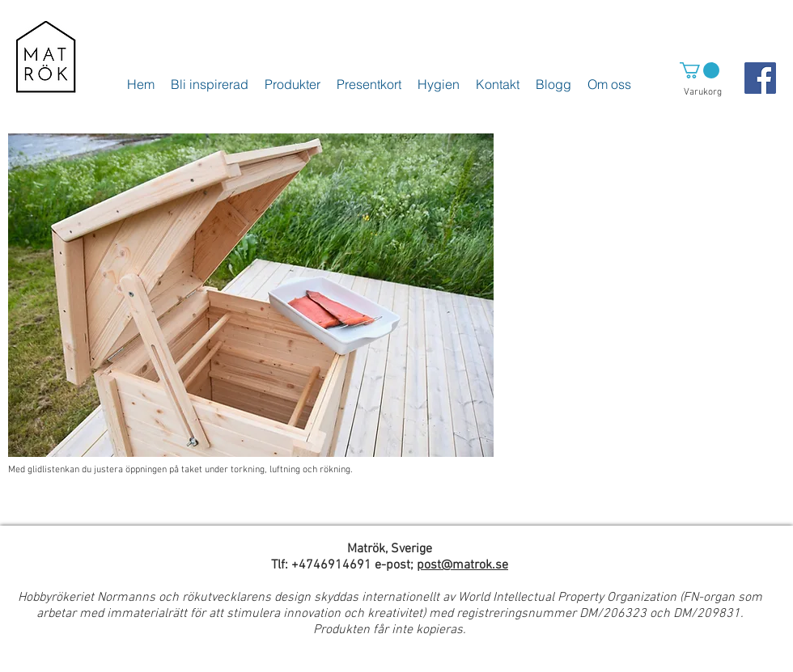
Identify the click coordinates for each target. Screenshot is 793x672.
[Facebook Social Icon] (760, 78)
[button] (700, 70)
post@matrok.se (462, 565)
